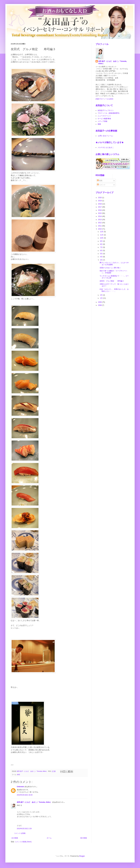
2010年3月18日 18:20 (25, 795)
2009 (100, 302)
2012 (100, 223)
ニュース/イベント (104, 116)
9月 (101, 241)
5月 (101, 254)
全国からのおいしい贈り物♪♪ (110, 268)
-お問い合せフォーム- (105, 136)
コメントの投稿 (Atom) (23, 842)
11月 (102, 235)
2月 (101, 295)
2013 (100, 220)
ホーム (49, 838)
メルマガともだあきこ (106, 147)
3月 (101, 260)
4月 (101, 257)
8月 (101, 244)
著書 (99, 124)
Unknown (20, 787)
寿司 (19, 775)
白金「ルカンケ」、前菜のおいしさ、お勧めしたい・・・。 (114, 290)
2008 (100, 305)
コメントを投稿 (20, 833)
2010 (100, 229)
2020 (100, 198)
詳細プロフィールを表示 (104, 99)
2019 (100, 201)
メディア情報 (102, 121)
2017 (100, 207)
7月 (101, 247)
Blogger (82, 856)
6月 (101, 251)
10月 (102, 238)
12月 (102, 232)
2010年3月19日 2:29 (24, 829)
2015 (100, 213)
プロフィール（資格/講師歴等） (109, 113)
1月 (101, 298)
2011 (100, 226)
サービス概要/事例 (104, 119)
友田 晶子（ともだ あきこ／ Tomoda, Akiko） (34, 802)
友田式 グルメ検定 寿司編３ (112, 281)
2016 (100, 210)
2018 (100, 204)
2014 (100, 216)
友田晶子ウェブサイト (106, 110)
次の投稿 (15, 838)
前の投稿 (84, 838)
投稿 (100, 181)
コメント (101, 185)
